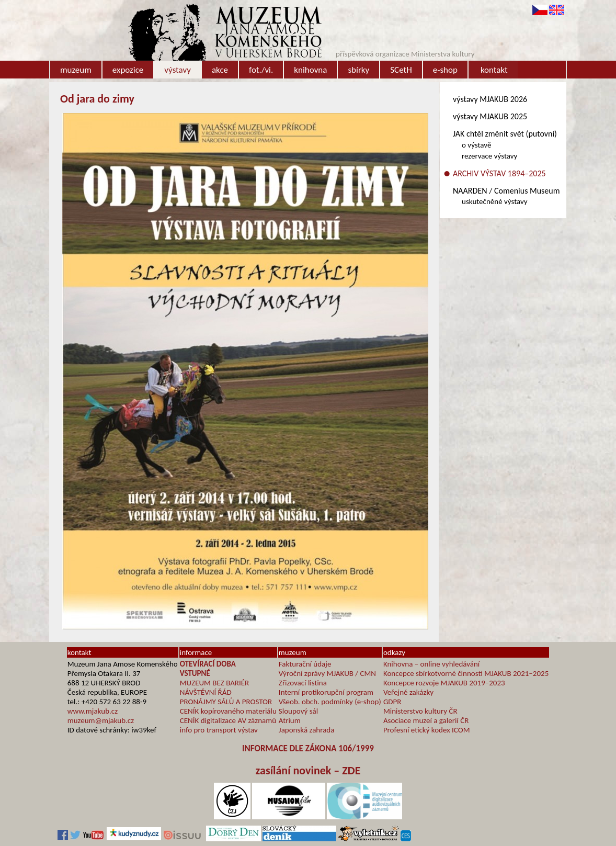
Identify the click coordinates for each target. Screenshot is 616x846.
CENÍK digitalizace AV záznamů (228, 720)
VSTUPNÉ (195, 673)
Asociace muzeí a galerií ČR (426, 720)
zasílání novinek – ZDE (308, 770)
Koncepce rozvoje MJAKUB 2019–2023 (444, 683)
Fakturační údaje (305, 664)
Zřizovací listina (303, 683)
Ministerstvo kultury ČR (420, 711)
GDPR (392, 702)
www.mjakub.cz (93, 711)
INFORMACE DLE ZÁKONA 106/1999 (308, 748)
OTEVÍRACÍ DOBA (208, 664)
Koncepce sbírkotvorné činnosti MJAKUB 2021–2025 (466, 673)
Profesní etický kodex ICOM (427, 730)
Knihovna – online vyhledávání (431, 664)
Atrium (290, 720)
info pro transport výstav (219, 730)
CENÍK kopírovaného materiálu (228, 711)
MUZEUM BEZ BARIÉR (215, 683)
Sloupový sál (298, 711)
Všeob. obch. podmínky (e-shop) (330, 702)
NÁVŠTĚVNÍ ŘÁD (206, 692)
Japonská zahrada (307, 730)
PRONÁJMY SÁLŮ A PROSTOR (226, 702)
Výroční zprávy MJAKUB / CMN (327, 673)
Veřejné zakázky (408, 692)
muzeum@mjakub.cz (101, 720)
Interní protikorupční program (326, 692)
